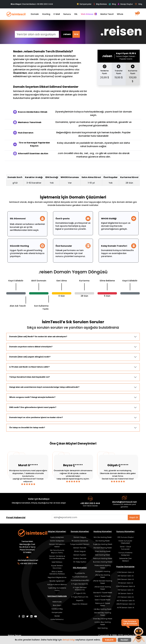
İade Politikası (57, 562)
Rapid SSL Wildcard (80, 604)
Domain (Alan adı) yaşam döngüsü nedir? (30, 357)
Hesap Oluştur (125, 4)
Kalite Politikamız (57, 619)
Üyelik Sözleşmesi (57, 537)
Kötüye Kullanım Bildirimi (57, 584)
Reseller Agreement (57, 581)
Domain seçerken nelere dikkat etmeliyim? (31, 347)
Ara (76, 34)
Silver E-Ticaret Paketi (103, 596)
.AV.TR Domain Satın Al (125, 608)
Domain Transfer (80, 548)
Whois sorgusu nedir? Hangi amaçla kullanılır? (32, 397)
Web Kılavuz (89, 14)
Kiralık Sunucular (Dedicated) (125, 542)
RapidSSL (80, 600)
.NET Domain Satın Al (125, 576)
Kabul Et (109, 640)
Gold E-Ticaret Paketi (103, 600)
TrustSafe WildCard (80, 577)
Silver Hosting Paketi (103, 551)
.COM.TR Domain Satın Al (125, 586)
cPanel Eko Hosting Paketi (103, 576)
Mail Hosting (103, 628)
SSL (76, 14)
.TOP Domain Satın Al (125, 590)
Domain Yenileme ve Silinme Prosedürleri (57, 557)
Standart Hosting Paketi (103, 548)
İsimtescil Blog (57, 609)
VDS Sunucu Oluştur (125, 537)
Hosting (46, 14)
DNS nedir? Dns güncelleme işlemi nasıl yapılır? (33, 407)
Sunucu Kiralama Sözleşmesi (125, 554)
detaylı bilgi (69, 640)
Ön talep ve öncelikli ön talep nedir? (27, 428)
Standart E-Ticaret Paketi (103, 593)
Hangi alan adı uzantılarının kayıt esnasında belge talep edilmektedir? (44, 387)
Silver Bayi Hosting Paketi (103, 619)
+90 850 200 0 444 (45, 4)
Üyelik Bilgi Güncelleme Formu (57, 589)
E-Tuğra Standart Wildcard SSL (80, 589)
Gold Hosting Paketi (103, 555)
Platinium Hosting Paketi (103, 558)
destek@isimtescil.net (124, 502)
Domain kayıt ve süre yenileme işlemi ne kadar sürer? (36, 417)
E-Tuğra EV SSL (80, 593)
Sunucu (67, 14)
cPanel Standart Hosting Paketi (103, 582)
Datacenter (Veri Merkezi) (125, 560)
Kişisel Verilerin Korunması (57, 567)
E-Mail (57, 14)
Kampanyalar (84, 4)
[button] (139, 634)
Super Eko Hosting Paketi (103, 544)
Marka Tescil (107, 14)
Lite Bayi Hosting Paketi (103, 609)
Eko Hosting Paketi (103, 541)
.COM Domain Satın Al (125, 572)
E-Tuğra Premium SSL (80, 597)
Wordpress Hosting (103, 571)
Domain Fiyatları (80, 555)
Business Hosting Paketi (103, 562)
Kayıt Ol (134, 517)
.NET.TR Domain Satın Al (125, 601)
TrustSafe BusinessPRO (80, 580)
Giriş (139, 4)
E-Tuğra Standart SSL (80, 584)
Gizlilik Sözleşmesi (57, 541)
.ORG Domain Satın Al (125, 579)
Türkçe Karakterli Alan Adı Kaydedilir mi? (30, 377)
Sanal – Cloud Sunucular (125, 548)
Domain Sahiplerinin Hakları (57, 545)
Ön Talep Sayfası (80, 562)
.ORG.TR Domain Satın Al (125, 604)
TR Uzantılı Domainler (80, 541)
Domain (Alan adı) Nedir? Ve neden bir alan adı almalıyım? (38, 337)
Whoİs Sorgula (80, 551)
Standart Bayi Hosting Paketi (103, 614)
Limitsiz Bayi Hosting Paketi (103, 623)
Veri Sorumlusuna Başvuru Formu (57, 551)
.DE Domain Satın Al (125, 593)
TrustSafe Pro (80, 573)
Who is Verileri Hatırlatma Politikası (57, 573)
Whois (120, 14)
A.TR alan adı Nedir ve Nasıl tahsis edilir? (29, 367)
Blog (112, 4)
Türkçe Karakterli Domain (80, 544)
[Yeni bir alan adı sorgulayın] (37, 34)
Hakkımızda (57, 602)
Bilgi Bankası (100, 4)
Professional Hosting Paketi (103, 567)
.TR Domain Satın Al (125, 583)
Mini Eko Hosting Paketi (103, 537)
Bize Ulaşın (57, 605)
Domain (35, 14)
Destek (57, 616)
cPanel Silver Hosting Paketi (103, 588)
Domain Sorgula (80, 537)
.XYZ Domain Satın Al (125, 597)
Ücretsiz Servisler (80, 558)
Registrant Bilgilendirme (57, 577)
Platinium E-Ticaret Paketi (103, 604)
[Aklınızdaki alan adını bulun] (90, 517)
